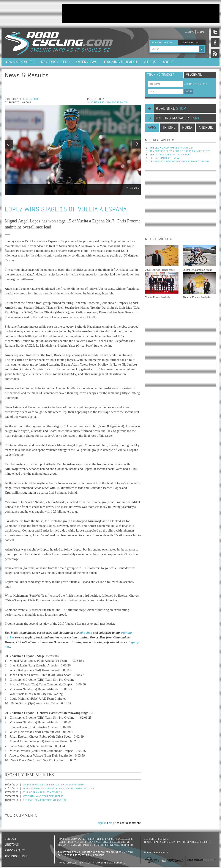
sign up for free (196, 84)
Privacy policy (15, 851)
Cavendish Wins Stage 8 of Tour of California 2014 (53, 785)
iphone (169, 128)
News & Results (20, 62)
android (206, 128)
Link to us (12, 845)
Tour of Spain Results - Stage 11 (42, 793)
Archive (190, 32)
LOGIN (188, 91)
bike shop (86, 633)
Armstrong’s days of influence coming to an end (179, 162)
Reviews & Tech (55, 62)
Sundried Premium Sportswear (108, 103)
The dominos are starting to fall (170, 155)
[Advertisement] (141, 14)
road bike (171, 109)
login (113, 823)
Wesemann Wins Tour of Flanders (43, 796)
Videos (150, 62)
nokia (187, 128)
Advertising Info (16, 856)
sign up (102, 823)
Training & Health (120, 62)
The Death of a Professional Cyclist (44, 800)
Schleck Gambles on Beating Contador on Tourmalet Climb (58, 789)
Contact (201, 32)
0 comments (31, 99)
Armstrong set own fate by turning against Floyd (180, 151)
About (168, 62)
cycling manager (178, 118)
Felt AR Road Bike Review (164, 158)
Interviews (87, 62)
